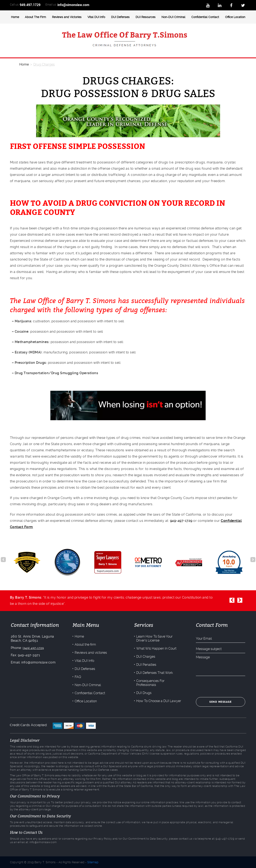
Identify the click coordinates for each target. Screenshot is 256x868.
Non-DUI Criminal (173, 17)
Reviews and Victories (67, 17)
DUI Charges (146, 657)
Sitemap (93, 862)
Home (15, 17)
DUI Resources (146, 17)
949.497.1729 (30, 5)
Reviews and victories (90, 653)
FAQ (77, 677)
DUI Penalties (146, 665)
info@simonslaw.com (73, 5)
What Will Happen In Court (156, 648)
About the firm (85, 645)
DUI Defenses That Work (155, 673)
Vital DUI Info (96, 17)
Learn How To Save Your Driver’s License (154, 638)
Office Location (235, 17)
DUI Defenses (120, 17)
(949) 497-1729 (33, 648)
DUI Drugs (144, 693)
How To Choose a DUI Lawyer (159, 701)
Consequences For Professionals (150, 683)
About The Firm (35, 17)
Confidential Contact (205, 17)
